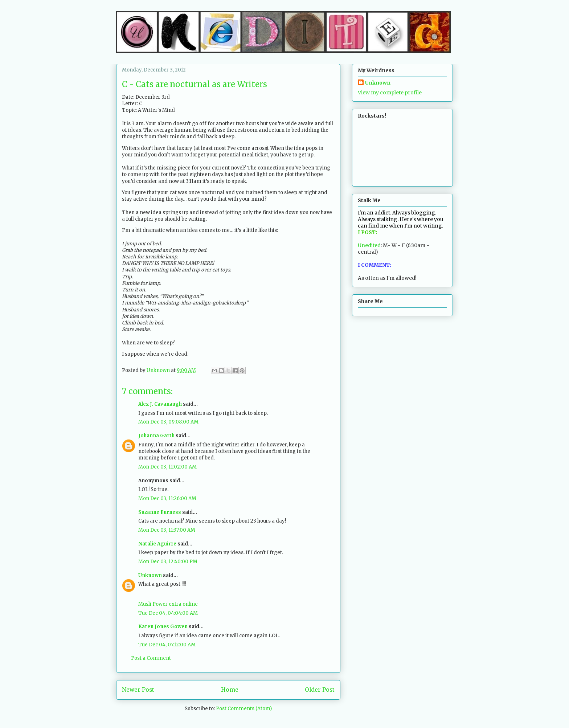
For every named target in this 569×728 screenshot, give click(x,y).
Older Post (320, 690)
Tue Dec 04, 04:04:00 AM (168, 613)
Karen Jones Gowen (163, 627)
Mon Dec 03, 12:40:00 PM (168, 562)
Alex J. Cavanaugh (160, 404)
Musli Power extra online (168, 604)
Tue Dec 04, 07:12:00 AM (167, 645)
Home (230, 690)
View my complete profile (390, 93)
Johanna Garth (156, 436)
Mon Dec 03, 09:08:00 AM (168, 422)
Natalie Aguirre (157, 544)
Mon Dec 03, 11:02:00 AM (167, 467)
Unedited (369, 245)
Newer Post (138, 690)
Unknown (150, 575)
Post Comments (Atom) (244, 709)
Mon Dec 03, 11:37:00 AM (167, 530)
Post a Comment (151, 658)
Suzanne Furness (160, 512)
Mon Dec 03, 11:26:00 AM (167, 498)
